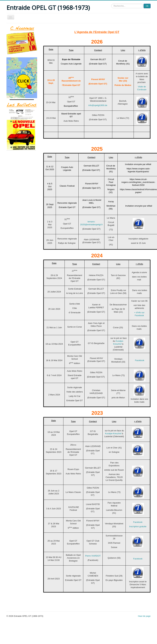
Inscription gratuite (138, 526)
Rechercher (111, 4)
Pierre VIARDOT (93, 556)
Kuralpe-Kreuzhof (114, 433)
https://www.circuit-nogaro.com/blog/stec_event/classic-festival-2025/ (138, 182)
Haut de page (144, 616)
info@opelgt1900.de (98, 105)
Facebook (140, 360)
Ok (147, 6)
